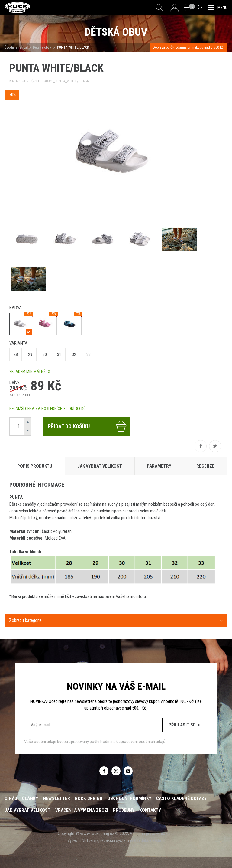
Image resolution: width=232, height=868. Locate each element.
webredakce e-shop (147, 840)
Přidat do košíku (87, 426)
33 (89, 354)
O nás (11, 798)
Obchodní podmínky (129, 798)
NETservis (90, 840)
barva (16, 308)
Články (30, 798)
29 (30, 354)
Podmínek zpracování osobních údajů (133, 742)
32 (74, 354)
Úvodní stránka (16, 47)
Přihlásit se (185, 725)
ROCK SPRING (89, 798)
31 (59, 354)
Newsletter (56, 798)
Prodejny (124, 810)
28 (16, 354)
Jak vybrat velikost (27, 810)
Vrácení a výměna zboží (82, 810)
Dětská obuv (42, 47)
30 (45, 354)
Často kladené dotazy (181, 798)
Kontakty (150, 810)
